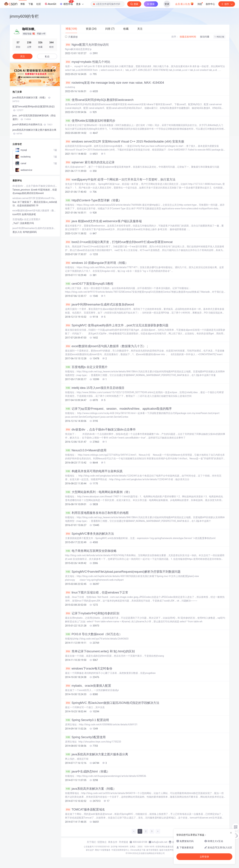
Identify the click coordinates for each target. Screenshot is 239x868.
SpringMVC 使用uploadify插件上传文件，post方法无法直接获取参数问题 (117, 325)
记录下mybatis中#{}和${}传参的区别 (92, 613)
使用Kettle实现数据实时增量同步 (90, 121)
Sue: (15, 202)
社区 (39, 4)
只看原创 (71, 37)
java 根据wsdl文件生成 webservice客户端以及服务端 (103, 221)
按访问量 (205, 37)
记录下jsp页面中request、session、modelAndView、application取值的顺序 (119, 409)
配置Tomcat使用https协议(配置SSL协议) (34, 108)
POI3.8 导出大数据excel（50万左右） (94, 634)
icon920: (17, 214)
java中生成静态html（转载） (87, 771)
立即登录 (204, 857)
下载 (31, 4)
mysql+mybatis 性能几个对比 (88, 62)
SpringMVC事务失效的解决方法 (90, 534)
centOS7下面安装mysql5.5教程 (89, 284)
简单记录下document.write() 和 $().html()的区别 (100, 651)
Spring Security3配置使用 (85, 737)
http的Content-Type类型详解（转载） (93, 200)
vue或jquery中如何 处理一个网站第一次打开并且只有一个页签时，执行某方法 (120, 179)
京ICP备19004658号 (120, 847)
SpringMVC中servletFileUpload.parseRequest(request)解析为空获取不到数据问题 (123, 572)
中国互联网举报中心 (120, 850)
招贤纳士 (102, 842)
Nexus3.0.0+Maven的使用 (86, 450)
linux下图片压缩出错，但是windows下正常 (97, 592)
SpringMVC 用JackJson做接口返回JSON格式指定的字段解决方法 (112, 703)
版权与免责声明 (166, 850)
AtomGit (50, 4)
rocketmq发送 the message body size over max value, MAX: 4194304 (115, 83)
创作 (227, 4)
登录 (167, 4)
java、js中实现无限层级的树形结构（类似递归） (34, 117)
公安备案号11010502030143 (97, 847)
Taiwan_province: (22, 190)
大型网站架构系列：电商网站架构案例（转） (98, 492)
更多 (80, 4)
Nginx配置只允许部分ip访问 (87, 45)
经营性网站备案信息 (165, 847)
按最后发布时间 (188, 37)
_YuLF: (16, 223)
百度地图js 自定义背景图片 (86, 367)
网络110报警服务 (103, 850)
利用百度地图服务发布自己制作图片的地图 (97, 513)
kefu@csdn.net (160, 842)
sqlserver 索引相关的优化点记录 (90, 162)
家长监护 (90, 850)
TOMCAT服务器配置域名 (85, 809)
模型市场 (67, 3)
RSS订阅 (219, 37)
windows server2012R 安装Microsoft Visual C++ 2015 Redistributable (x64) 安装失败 (125, 141)
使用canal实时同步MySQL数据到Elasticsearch (99, 100)
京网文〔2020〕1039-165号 (142, 847)
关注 (22, 56)
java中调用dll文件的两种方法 (33, 124)
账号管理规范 (152, 850)
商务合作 (113, 842)
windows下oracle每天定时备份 (89, 668)
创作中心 (210, 4)
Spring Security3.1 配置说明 (87, 720)
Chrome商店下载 (138, 850)
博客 (23, 4)
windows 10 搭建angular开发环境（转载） (97, 263)
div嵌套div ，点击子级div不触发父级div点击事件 (100, 429)
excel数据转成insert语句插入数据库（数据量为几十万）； (107, 346)
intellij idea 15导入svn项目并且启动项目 (95, 388)
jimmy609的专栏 (24, 16)
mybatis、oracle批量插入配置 (88, 686)
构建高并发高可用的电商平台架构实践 (94, 471)
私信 (47, 56)
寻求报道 (123, 842)
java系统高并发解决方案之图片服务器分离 (97, 754)
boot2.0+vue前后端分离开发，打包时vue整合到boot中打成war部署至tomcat (119, 242)
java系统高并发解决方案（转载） (91, 789)
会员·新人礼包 (184, 4)
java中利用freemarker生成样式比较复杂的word (100, 304)
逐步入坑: (18, 232)
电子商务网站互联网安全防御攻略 (91, 551)
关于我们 (91, 842)
